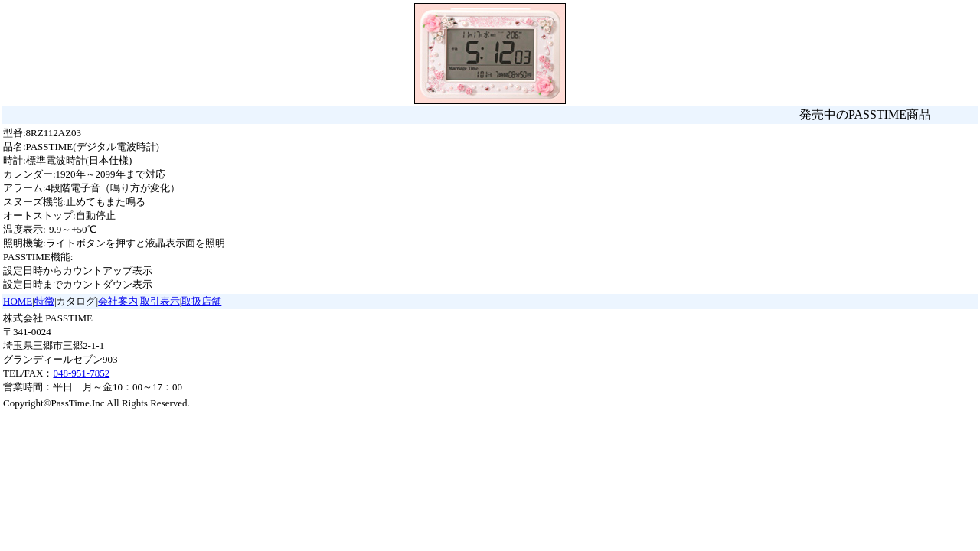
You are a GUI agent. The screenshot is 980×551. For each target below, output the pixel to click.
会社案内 (118, 301)
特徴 (44, 301)
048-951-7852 (81, 373)
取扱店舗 (201, 301)
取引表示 (160, 301)
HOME (18, 301)
